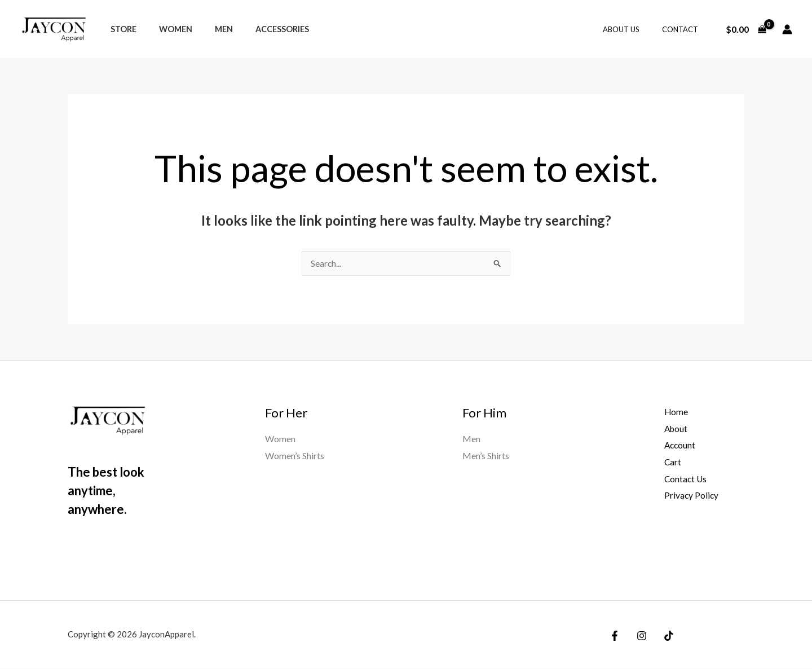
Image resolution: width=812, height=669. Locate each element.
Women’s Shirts (295, 456)
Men (208, 29)
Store (120, 29)
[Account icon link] (787, 29)
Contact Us (682, 479)
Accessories (260, 29)
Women (166, 29)
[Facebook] (615, 636)
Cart (668, 462)
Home (672, 412)
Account (676, 445)
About (672, 429)
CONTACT (684, 29)
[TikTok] (663, 636)
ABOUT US (633, 29)
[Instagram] (639, 636)
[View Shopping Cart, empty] (746, 29)
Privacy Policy (687, 496)
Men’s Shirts (486, 456)
